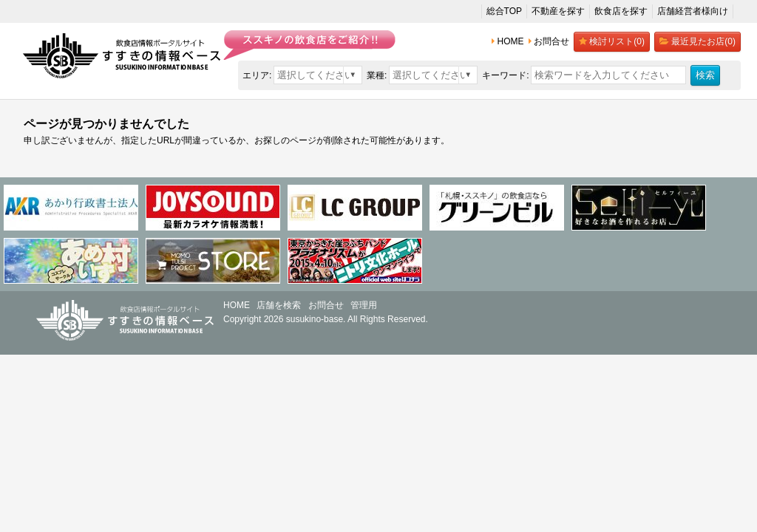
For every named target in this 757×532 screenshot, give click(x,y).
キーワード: (505, 75)
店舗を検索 (279, 305)
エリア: (257, 75)
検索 (705, 75)
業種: (377, 75)
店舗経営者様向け (693, 11)
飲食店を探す (621, 11)
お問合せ (326, 305)
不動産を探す (558, 11)
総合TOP (504, 11)
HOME (237, 305)
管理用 (364, 305)
